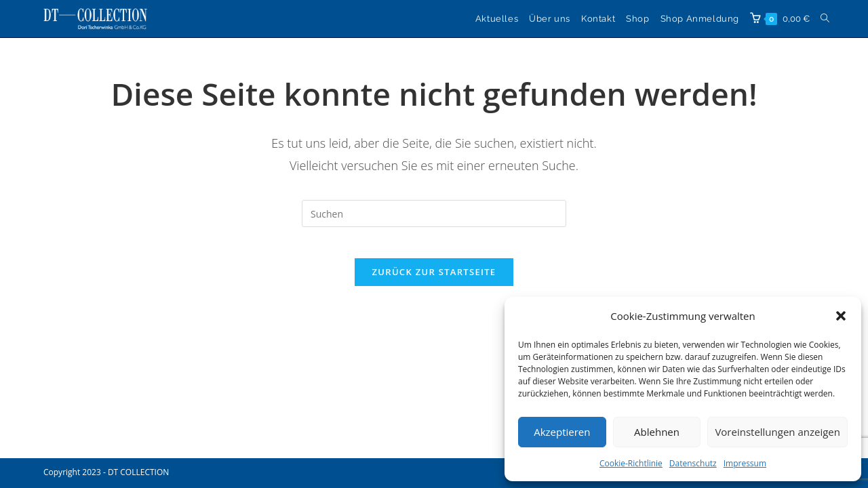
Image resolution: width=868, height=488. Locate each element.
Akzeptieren (562, 432)
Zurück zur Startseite (434, 282)
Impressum (745, 463)
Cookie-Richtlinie (631, 463)
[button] (841, 316)
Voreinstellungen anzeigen (777, 432)
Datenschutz (693, 463)
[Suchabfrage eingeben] (434, 213)
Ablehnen (657, 432)
